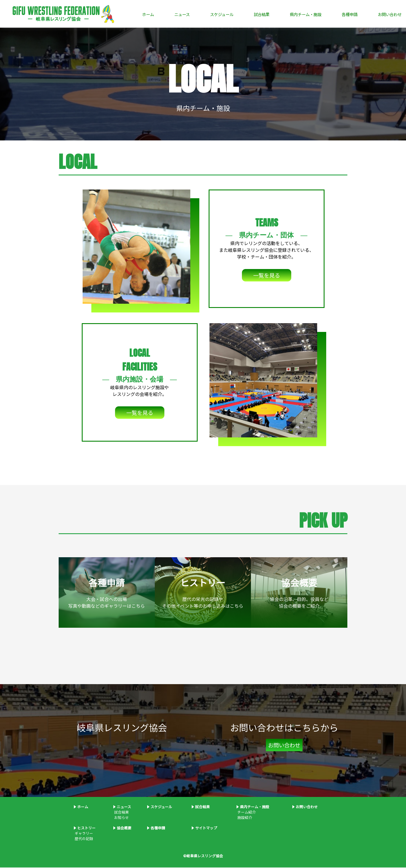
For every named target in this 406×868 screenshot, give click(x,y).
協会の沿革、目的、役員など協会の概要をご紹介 (299, 593)
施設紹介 (244, 818)
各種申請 (350, 14)
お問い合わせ (390, 14)
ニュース (182, 14)
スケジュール (222, 14)
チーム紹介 (246, 813)
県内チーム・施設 (306, 14)
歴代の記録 (83, 839)
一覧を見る (267, 276)
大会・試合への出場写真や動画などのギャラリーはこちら (107, 593)
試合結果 (262, 14)
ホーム (148, 14)
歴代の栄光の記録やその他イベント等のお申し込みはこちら (203, 593)
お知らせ (121, 818)
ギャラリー (83, 834)
